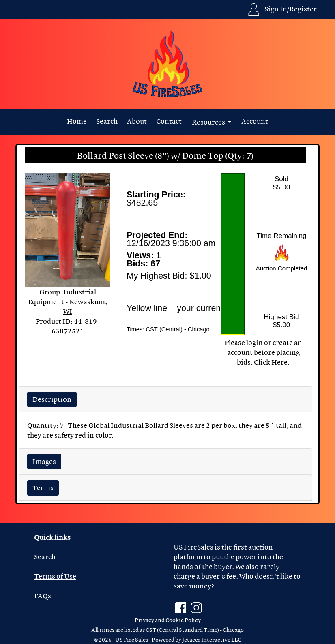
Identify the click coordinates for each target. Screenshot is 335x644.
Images (44, 461)
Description (52, 399)
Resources (209, 122)
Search (107, 121)
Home (77, 121)
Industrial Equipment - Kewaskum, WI (68, 302)
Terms (43, 488)
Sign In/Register (291, 9)
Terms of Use (55, 576)
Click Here (271, 362)
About (137, 121)
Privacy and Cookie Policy (168, 620)
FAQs (43, 596)
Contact (169, 121)
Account (255, 121)
